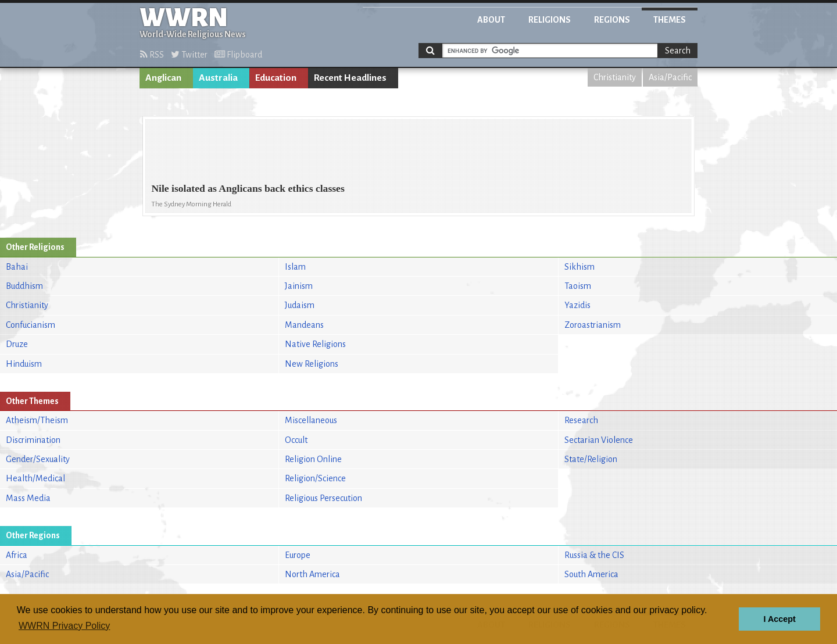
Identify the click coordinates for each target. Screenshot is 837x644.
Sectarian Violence (599, 440)
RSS (152, 55)
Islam (295, 267)
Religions (550, 20)
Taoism (578, 286)
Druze (17, 344)
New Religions (312, 364)
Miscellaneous (311, 420)
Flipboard (238, 55)
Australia (218, 78)
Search (678, 51)
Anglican (163, 78)
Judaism (300, 305)
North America (312, 574)
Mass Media (28, 498)
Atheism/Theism (37, 420)
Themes (670, 20)
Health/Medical (35, 478)
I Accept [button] (779, 619)
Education (276, 78)
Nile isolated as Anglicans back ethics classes (248, 188)
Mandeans (304, 325)
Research (581, 420)
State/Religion (591, 459)
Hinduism (24, 364)
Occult (296, 440)
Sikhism (580, 267)
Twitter (189, 55)
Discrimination (33, 440)
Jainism (299, 286)
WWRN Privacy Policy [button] (64, 626)
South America (591, 574)
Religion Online (313, 459)
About (491, 20)
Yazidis (577, 305)
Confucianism (31, 325)
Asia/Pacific (670, 77)
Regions (612, 20)
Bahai (17, 267)
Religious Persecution (323, 498)
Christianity (615, 77)
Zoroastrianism (593, 325)
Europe (298, 555)
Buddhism (24, 286)
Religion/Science (315, 478)
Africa (17, 555)
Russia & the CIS (594, 555)
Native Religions (315, 344)
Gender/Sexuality (38, 459)
